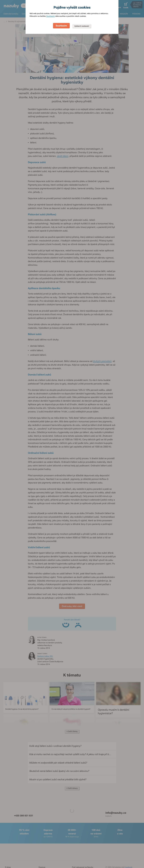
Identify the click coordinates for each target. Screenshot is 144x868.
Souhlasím (51, 16)
